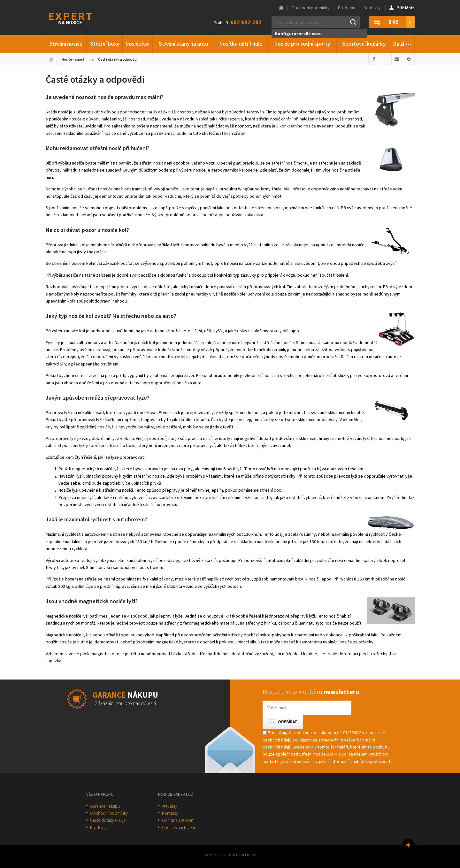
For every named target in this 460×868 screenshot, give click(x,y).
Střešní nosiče (66, 44)
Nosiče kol (138, 44)
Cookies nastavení (178, 827)
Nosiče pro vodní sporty (302, 44)
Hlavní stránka (281, 8)
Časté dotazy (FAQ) (107, 820)
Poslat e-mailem (397, 59)
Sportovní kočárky (364, 44)
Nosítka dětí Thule (241, 44)
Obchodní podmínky (310, 8)
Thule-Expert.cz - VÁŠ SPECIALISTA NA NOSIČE (79, 18)
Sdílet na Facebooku (374, 59)
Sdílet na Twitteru (386, 59)
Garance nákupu (105, 806)
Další (403, 43)
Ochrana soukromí (179, 820)
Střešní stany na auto (184, 44)
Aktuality (169, 806)
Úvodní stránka (51, 59)
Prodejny (347, 8)
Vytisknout (409, 59)
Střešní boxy (105, 44)
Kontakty (372, 8)
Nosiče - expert (73, 59)
